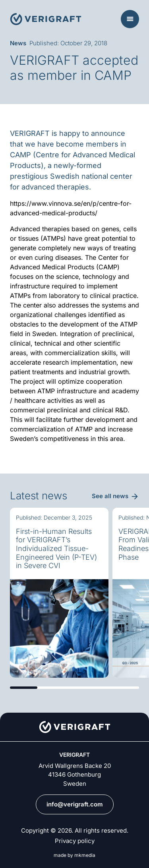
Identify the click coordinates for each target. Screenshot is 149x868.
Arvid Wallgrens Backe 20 (75, 766)
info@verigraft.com (75, 804)
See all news (110, 496)
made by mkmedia (74, 855)
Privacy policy (75, 841)
